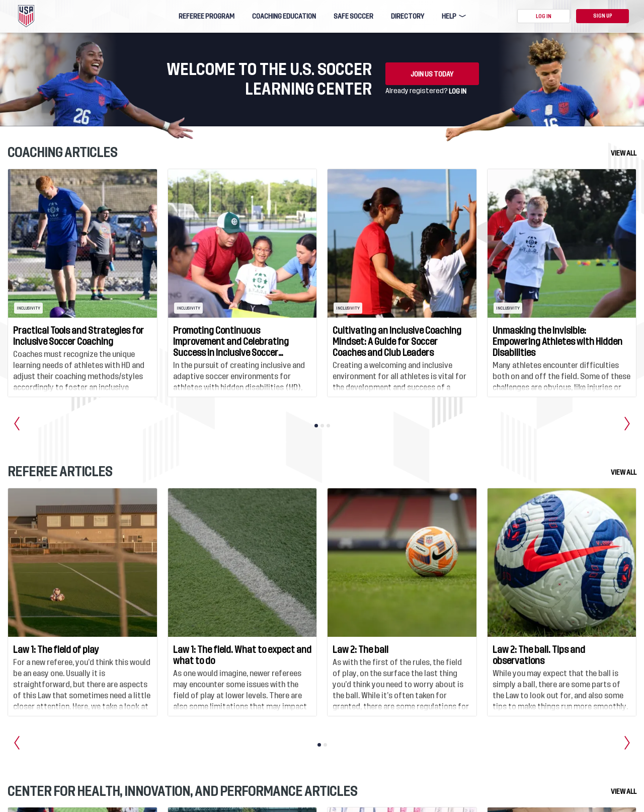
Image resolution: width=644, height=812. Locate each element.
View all (624, 153)
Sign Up (603, 16)
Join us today (432, 74)
